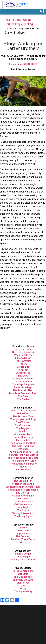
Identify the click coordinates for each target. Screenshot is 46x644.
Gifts (23, 542)
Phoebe (23, 467)
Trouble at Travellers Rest (23, 393)
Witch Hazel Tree (23, 355)
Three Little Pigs (23, 387)
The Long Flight (23, 516)
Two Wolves (23, 422)
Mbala (23, 431)
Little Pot (23, 574)
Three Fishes (23, 440)
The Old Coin (23, 493)
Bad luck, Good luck (23, 446)
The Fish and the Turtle (23, 461)
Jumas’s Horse (23, 358)
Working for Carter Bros (23, 560)
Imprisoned (23, 533)
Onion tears (23, 531)
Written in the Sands (23, 484)
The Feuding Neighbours (23, 464)
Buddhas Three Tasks (23, 539)
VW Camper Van (23, 504)
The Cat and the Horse (23, 411)
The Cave (23, 376)
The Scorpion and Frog (23, 419)
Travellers (23, 449)
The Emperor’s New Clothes (23, 455)
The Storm (23, 510)
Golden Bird (23, 367)
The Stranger (23, 470)
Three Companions (23, 571)
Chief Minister (23, 425)
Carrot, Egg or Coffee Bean (23, 490)
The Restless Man (23, 416)
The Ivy (23, 364)
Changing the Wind (23, 580)
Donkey (23, 528)
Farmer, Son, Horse (23, 437)
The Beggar (23, 428)
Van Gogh (23, 507)
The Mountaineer (23, 577)
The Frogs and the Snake (23, 443)
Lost (23, 586)
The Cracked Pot (23, 481)
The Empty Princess (23, 352)
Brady (23, 589)
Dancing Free (23, 373)
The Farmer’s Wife (23, 502)
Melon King (23, 414)
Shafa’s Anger (23, 554)
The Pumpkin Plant (23, 390)
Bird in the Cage (23, 349)
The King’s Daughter (23, 385)
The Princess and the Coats (23, 458)
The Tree (23, 396)
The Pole (23, 499)
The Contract (23, 536)
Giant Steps (23, 583)
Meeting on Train (23, 434)
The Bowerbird (23, 361)
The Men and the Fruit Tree (23, 452)
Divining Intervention (23, 513)
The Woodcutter (23, 382)
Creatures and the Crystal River (23, 487)
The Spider (23, 399)
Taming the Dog (23, 592)
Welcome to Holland (23, 496)
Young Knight (23, 557)
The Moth (23, 370)
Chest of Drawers (23, 379)
